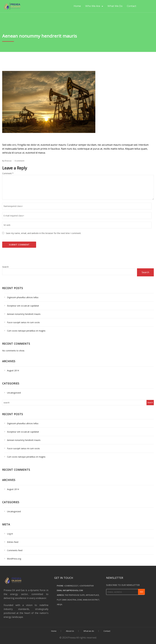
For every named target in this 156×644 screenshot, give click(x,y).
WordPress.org (14, 559)
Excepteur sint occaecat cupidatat (23, 306)
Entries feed (13, 542)
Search (5, 267)
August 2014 (13, 370)
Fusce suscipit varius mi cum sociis (23, 322)
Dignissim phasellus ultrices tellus (23, 297)
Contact (132, 6)
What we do (115, 6)
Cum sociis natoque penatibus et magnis (26, 331)
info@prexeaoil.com (73, 590)
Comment (8, 173)
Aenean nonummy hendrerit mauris (24, 314)
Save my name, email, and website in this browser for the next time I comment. (43, 233)
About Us (70, 631)
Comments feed (15, 550)
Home (77, 6)
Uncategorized (14, 393)
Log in (10, 534)
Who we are (93, 6)
